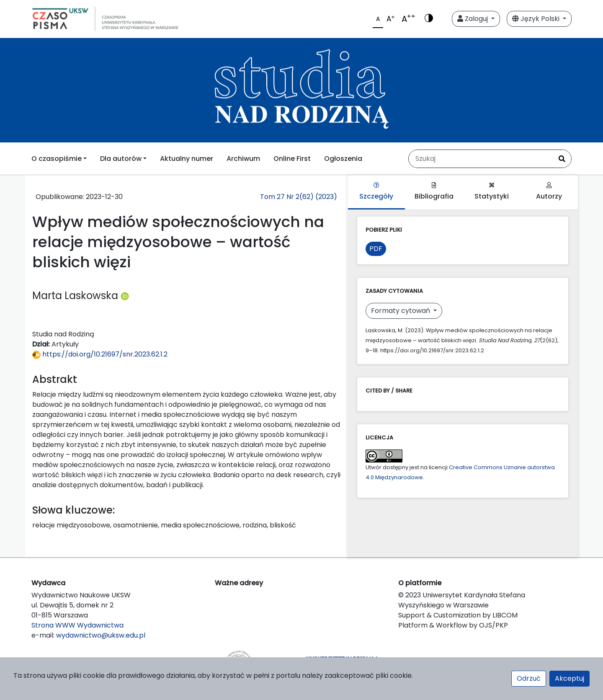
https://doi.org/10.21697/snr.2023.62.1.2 (100, 354)
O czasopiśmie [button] (57, 159)
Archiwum (243, 159)
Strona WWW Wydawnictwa (77, 625)
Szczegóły (376, 192)
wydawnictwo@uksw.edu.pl (101, 635)
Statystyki (492, 192)
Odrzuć (529, 678)
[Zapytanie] (481, 159)
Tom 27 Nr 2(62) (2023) (299, 197)
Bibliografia (434, 192)
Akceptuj (569, 678)
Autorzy (549, 192)
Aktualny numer (187, 159)
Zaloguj (473, 19)
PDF (376, 249)
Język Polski (537, 19)
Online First (292, 159)
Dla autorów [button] (121, 159)
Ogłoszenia (343, 159)
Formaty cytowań (401, 311)
